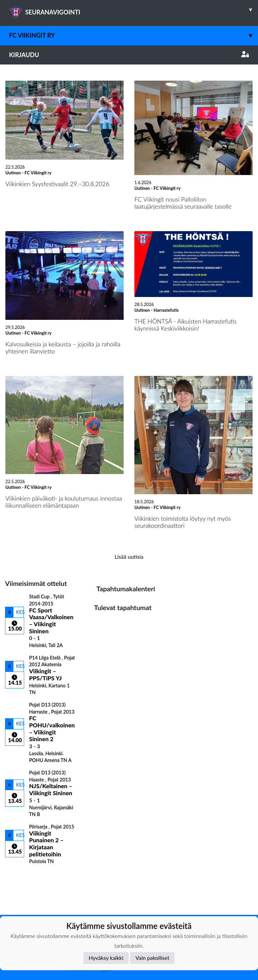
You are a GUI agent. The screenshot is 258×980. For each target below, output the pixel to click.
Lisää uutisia (129, 557)
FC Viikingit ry (134, 35)
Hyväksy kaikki (106, 958)
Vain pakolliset (152, 958)
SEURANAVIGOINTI (134, 10)
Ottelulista (22, 876)
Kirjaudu (129, 55)
